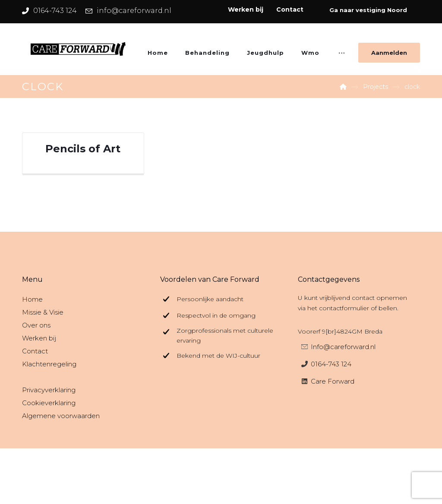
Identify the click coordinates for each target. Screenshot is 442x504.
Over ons (36, 325)
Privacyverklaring (49, 390)
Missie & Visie (43, 312)
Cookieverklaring (49, 403)
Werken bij (39, 338)
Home (32, 299)
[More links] (342, 56)
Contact (35, 351)
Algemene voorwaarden (61, 416)
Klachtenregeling (49, 364)
